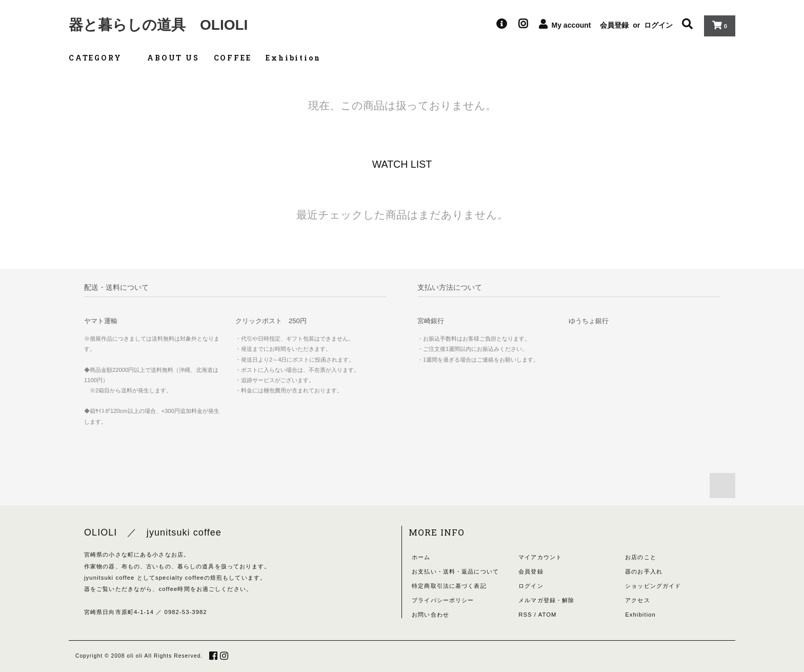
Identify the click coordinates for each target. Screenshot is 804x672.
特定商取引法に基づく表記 (449, 586)
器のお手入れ (644, 571)
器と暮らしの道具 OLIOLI (158, 25)
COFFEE (233, 58)
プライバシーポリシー (443, 600)
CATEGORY (101, 58)
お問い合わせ (430, 615)
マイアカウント (540, 557)
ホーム (421, 557)
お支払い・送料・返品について (455, 571)
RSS (525, 615)
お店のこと (641, 557)
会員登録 (614, 25)
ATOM (548, 615)
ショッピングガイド (653, 586)
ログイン (658, 25)
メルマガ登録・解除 (546, 600)
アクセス (637, 600)
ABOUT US (173, 58)
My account (571, 25)
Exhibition (293, 58)
